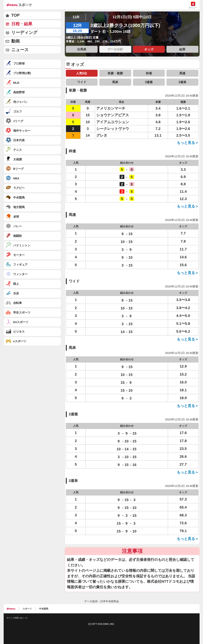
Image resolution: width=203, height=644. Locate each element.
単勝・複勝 (115, 73)
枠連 (149, 73)
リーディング (24, 32)
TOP (15, 15)
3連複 (149, 82)
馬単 (115, 82)
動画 (15, 41)
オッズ (149, 49)
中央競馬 (44, 609)
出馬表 (82, 49)
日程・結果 (22, 24)
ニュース (20, 50)
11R (76, 17)
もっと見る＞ (188, 143)
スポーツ (27, 609)
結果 (182, 49)
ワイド (82, 82)
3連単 (182, 82)
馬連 (182, 73)
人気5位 (82, 73)
